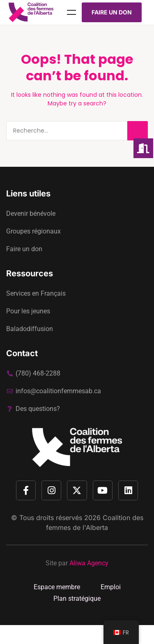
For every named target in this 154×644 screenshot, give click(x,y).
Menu (71, 12)
